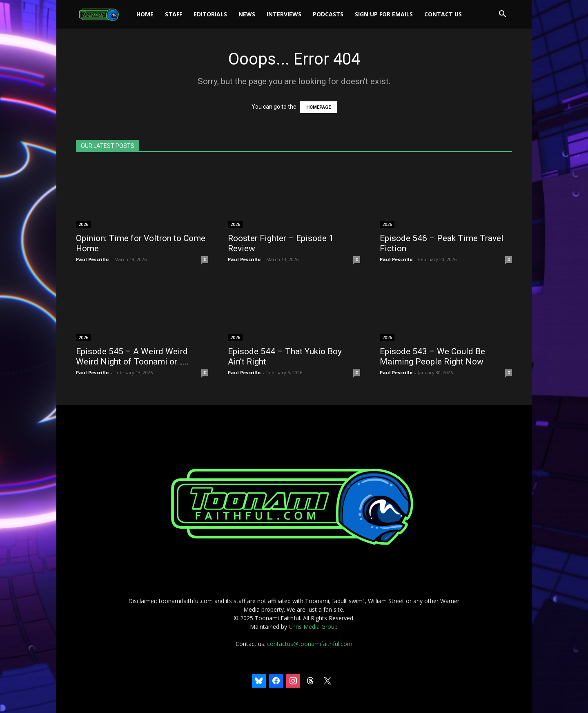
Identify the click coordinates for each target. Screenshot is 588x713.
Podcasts (328, 14)
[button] (502, 15)
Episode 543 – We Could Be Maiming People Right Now (432, 356)
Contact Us (443, 14)
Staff (174, 14)
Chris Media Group (313, 627)
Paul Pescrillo (92, 259)
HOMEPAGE (318, 107)
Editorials (210, 14)
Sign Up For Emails (384, 14)
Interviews (284, 14)
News (247, 14)
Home (145, 14)
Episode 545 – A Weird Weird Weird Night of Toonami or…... (132, 356)
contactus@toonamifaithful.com (310, 644)
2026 (83, 224)
